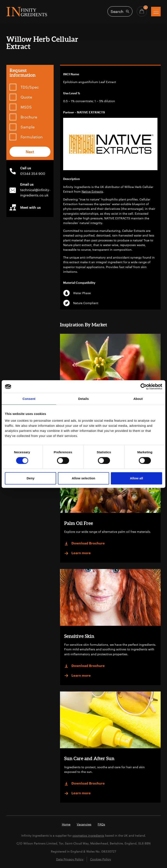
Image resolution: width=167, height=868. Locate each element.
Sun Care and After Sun (89, 758)
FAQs (101, 824)
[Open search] (120, 11)
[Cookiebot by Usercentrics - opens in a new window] (144, 387)
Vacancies (84, 824)
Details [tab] (83, 399)
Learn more (77, 553)
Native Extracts (92, 191)
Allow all (136, 478)
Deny (31, 478)
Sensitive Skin (79, 636)
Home (66, 824)
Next (30, 152)
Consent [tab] (29, 399)
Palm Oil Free (79, 523)
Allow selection (84, 478)
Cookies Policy (101, 859)
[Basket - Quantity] (142, 11)
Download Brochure (84, 544)
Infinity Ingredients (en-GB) (27, 12)
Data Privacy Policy (70, 859)
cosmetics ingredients (88, 835)
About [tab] (138, 399)
